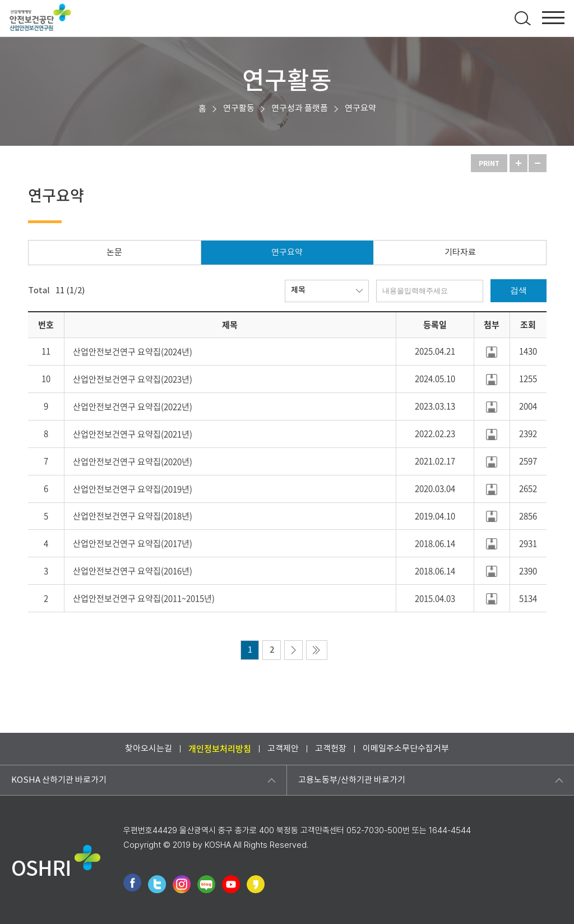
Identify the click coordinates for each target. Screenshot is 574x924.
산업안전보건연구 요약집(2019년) (133, 489)
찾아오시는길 (149, 749)
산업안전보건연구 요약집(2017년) (133, 543)
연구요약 (360, 108)
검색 (519, 290)
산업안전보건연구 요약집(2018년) (133, 516)
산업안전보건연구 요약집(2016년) (133, 571)
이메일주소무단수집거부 (406, 749)
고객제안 (283, 749)
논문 (114, 253)
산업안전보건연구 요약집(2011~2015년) (144, 598)
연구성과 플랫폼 (300, 108)
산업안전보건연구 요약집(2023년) (133, 379)
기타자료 (460, 253)
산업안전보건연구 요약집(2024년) (133, 352)
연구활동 (239, 108)
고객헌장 (331, 749)
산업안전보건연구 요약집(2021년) (133, 434)
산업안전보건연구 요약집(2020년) (133, 461)
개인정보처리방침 (220, 749)
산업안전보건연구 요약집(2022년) (133, 406)
